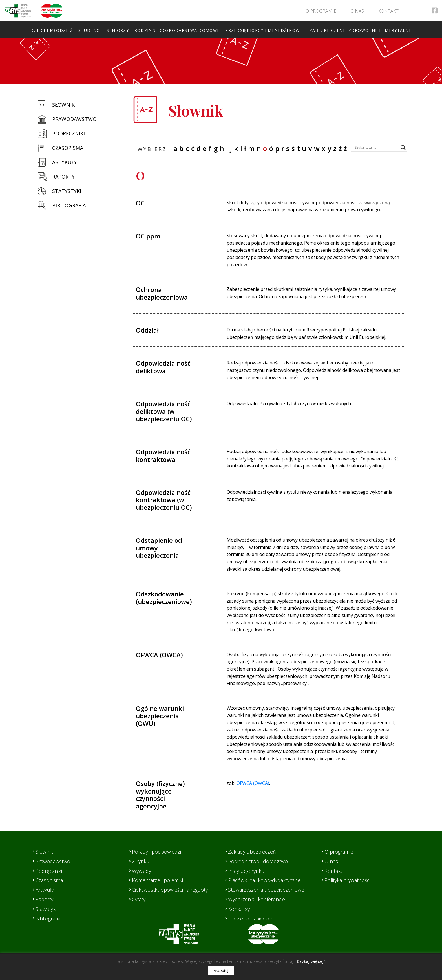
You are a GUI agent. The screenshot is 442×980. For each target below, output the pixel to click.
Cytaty (139, 899)
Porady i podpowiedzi (156, 852)
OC (140, 203)
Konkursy (239, 909)
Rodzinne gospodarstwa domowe (177, 30)
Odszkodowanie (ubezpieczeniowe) (164, 597)
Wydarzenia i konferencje (257, 899)
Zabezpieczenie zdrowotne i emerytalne (361, 30)
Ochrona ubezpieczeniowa (162, 293)
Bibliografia (69, 205)
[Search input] (376, 148)
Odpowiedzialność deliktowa (163, 367)
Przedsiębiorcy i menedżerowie (265, 30)
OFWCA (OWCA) (159, 655)
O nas (357, 11)
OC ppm (148, 236)
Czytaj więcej (310, 961)
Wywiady (142, 871)
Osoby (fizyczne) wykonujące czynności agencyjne (160, 795)
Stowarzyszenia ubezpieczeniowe (266, 890)
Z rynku (141, 861)
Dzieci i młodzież (52, 30)
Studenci (90, 30)
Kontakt (388, 11)
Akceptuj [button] (221, 970)
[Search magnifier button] (403, 148)
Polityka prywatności (347, 880)
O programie (321, 11)
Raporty (63, 177)
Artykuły (65, 162)
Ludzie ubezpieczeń (251, 919)
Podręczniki (68, 133)
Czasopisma (68, 148)
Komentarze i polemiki (157, 880)
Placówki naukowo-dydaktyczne (264, 880)
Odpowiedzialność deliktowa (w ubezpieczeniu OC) (164, 411)
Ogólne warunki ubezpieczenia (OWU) (160, 716)
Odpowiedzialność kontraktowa (163, 455)
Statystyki (67, 191)
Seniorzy (118, 30)
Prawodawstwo (74, 119)
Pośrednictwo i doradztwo (258, 861)
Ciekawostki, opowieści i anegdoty (170, 890)
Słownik (63, 105)
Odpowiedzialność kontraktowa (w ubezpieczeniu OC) (164, 500)
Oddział (147, 330)
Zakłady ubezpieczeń (252, 852)
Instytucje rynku (246, 871)
